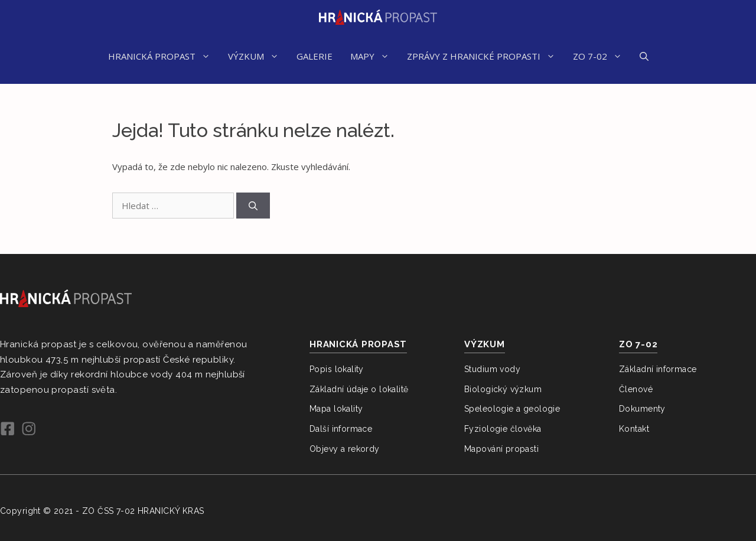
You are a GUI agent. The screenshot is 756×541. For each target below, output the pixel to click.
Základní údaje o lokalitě (359, 389)
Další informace (341, 429)
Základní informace (658, 369)
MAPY (374, 56)
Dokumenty (642, 409)
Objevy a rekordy (345, 449)
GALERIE (315, 56)
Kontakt (634, 429)
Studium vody (492, 369)
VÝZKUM (258, 56)
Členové (636, 389)
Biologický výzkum (503, 389)
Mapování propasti (501, 449)
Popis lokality (337, 369)
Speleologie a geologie (512, 409)
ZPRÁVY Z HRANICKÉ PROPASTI (485, 56)
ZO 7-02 (602, 56)
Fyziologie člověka (503, 429)
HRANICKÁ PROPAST (164, 56)
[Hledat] (253, 206)
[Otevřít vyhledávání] (644, 56)
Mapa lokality (336, 409)
